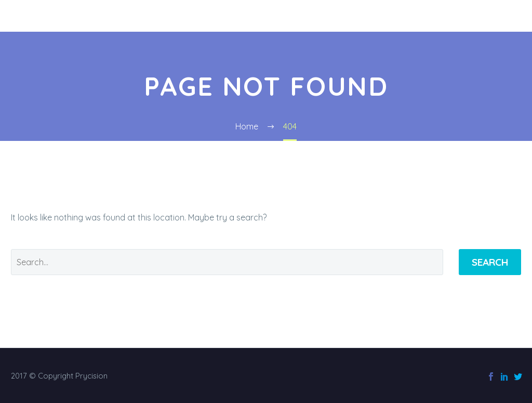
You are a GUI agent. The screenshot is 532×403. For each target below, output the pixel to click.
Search (490, 262)
